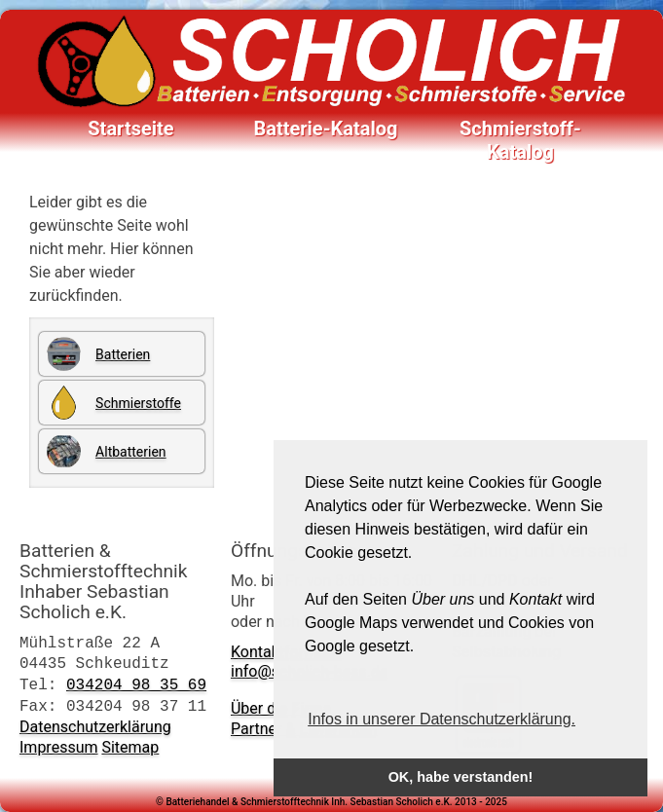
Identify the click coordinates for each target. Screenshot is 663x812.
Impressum (59, 747)
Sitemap (130, 747)
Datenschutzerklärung (95, 727)
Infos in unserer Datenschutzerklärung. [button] (442, 719)
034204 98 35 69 (136, 684)
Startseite (130, 129)
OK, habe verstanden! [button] (461, 777)
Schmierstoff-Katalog (520, 129)
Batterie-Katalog (325, 129)
